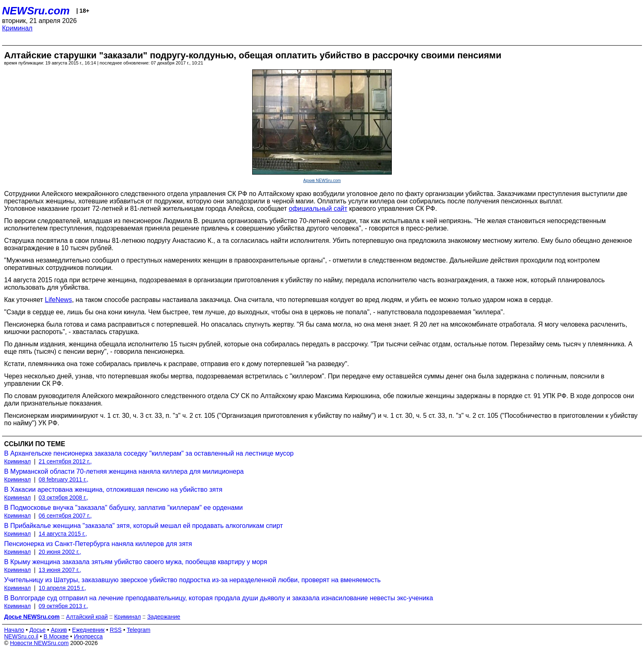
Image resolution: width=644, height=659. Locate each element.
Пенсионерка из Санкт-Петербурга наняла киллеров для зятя (98, 544)
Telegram (139, 630)
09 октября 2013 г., (63, 606)
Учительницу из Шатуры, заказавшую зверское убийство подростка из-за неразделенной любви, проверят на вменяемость (192, 580)
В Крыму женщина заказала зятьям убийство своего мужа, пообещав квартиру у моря (136, 562)
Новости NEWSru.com (39, 643)
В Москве (56, 636)
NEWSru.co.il (21, 636)
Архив (59, 630)
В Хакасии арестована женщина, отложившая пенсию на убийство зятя (113, 490)
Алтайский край (87, 617)
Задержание (163, 617)
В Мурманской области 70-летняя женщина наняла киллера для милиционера (124, 471)
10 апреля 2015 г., (62, 588)
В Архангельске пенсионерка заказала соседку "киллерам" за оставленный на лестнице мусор (149, 453)
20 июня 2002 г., (60, 552)
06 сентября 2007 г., (65, 516)
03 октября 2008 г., (63, 498)
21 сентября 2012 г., (65, 461)
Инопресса (89, 636)
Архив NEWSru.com (322, 181)
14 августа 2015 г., (63, 534)
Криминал (17, 28)
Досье (37, 630)
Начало (14, 630)
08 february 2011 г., (63, 479)
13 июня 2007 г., (60, 570)
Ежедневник (89, 630)
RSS (116, 630)
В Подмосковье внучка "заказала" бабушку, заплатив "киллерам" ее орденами (123, 508)
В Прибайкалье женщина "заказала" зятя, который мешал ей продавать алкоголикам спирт (144, 526)
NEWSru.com (36, 11)
